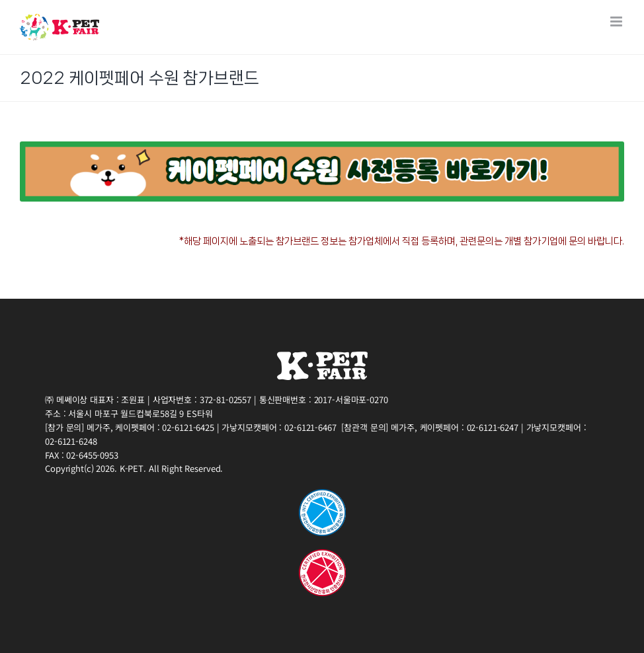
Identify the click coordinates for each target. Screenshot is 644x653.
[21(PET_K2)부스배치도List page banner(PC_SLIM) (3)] (322, 146)
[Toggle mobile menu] (617, 21)
